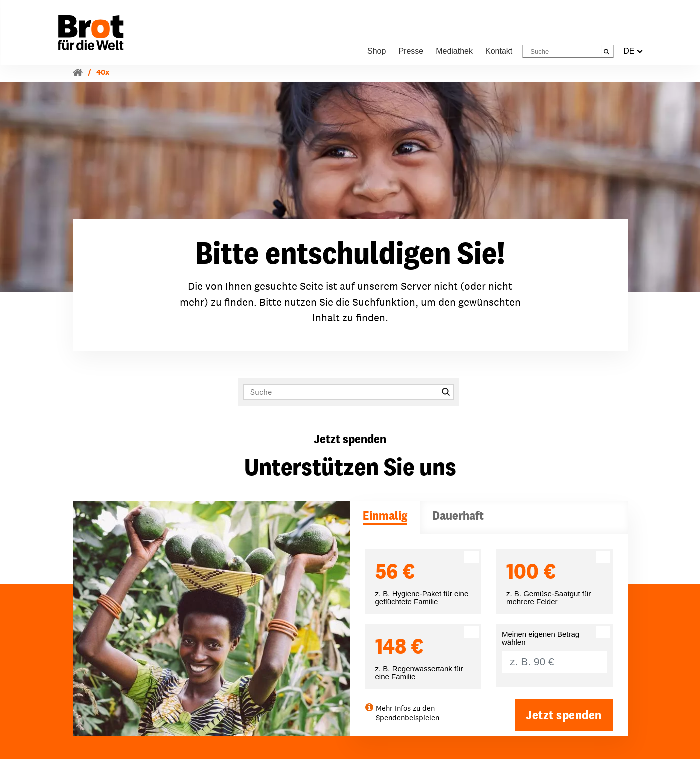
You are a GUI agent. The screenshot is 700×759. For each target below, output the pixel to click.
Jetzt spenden (564, 715)
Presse (411, 51)
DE (633, 51)
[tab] (385, 517)
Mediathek (454, 51)
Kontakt (499, 51)
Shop (377, 51)
